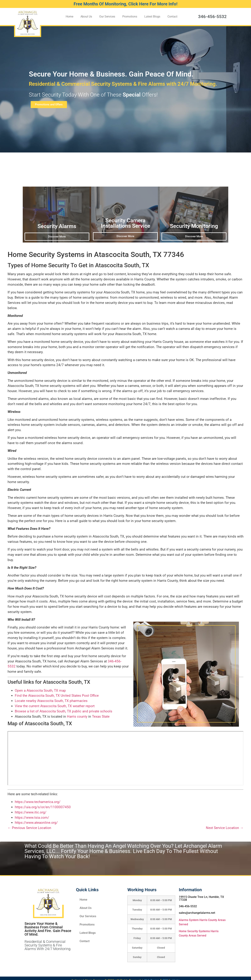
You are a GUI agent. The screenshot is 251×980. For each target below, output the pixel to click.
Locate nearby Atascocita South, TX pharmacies (51, 701)
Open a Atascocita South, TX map (40, 690)
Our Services (107, 17)
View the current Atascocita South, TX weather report (55, 706)
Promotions (130, 17)
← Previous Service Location (29, 828)
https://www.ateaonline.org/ (36, 823)
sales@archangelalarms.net (197, 913)
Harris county (77, 716)
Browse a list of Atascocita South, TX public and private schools (64, 711)
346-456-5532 (212, 17)
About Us (86, 17)
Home (69, 17)
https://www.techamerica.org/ (38, 802)
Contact (172, 17)
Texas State (101, 716)
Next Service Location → (225, 828)
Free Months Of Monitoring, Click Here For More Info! (125, 4)
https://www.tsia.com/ (32, 818)
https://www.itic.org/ (31, 812)
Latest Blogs (152, 17)
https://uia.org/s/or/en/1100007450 (43, 807)
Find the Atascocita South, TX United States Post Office (57, 696)
